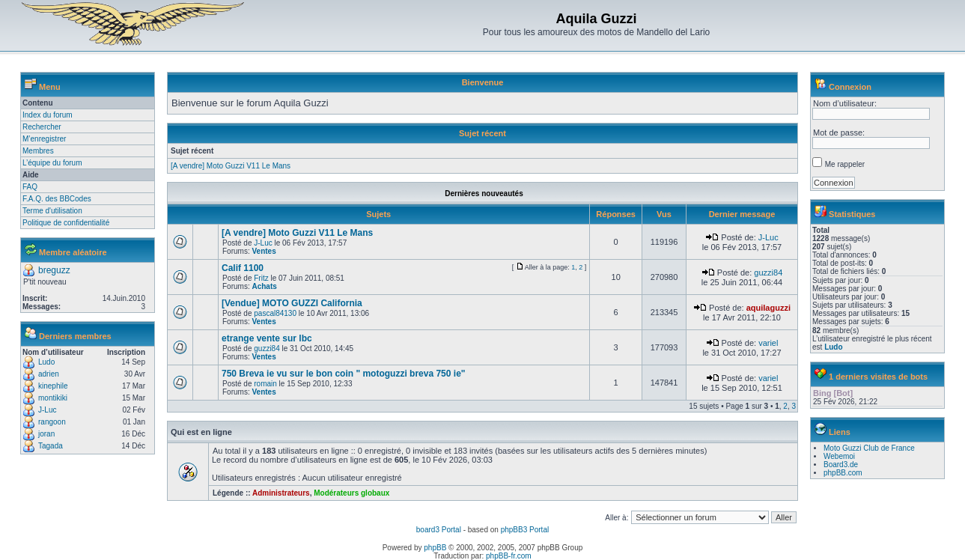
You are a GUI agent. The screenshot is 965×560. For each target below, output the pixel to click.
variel (768, 343)
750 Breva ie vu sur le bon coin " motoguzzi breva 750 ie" (344, 374)
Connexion (850, 87)
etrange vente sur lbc (267, 338)
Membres (38, 151)
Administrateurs (281, 493)
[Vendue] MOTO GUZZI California (292, 303)
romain (265, 384)
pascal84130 (275, 313)
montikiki (53, 398)
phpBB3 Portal (525, 530)
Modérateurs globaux (351, 493)
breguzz (54, 270)
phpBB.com (843, 473)
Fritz (261, 278)
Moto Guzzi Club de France (869, 448)
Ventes (264, 251)
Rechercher (42, 127)
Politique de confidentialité (66, 223)
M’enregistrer (44, 139)
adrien (49, 374)
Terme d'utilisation (52, 211)
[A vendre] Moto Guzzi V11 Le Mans (231, 166)
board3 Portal (439, 530)
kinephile (53, 386)
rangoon (52, 422)
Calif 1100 (243, 268)
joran (46, 434)
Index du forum (48, 115)
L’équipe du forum (52, 163)
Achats (264, 286)
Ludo (46, 362)
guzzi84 (768, 273)
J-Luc (47, 410)
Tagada (51, 446)
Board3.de (841, 465)
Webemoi (839, 456)
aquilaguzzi (768, 308)
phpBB (435, 548)
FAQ (30, 187)
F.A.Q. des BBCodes (57, 199)
